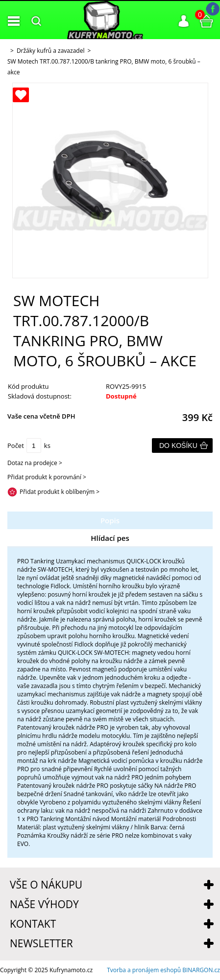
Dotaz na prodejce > (35, 463)
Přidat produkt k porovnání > (47, 477)
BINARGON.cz (201, 970)
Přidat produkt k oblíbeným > (60, 492)
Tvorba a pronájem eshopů (144, 970)
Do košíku (178, 445)
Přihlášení (184, 21)
